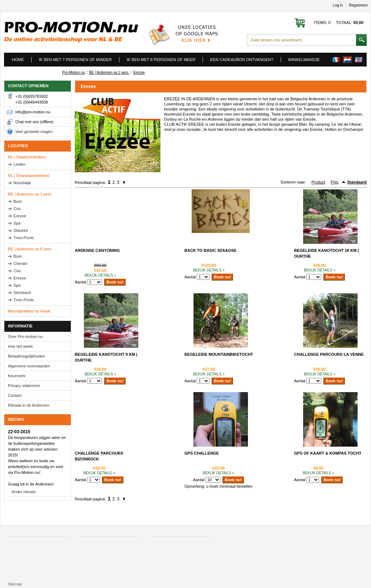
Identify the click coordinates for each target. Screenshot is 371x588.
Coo (17, 209)
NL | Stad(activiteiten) (27, 157)
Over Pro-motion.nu (25, 337)
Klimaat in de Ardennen (29, 405)
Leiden (19, 164)
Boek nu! (115, 282)
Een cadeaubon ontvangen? (242, 60)
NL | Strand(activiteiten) (29, 176)
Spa (17, 223)
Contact (15, 395)
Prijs (335, 182)
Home (18, 60)
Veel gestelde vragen (34, 132)
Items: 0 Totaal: (339, 23)
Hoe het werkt (20, 346)
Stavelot (21, 230)
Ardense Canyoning (97, 250)
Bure (18, 201)
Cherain (21, 263)
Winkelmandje (304, 60)
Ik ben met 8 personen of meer (161, 60)
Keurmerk (17, 376)
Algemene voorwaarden (29, 366)
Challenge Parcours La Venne (329, 354)
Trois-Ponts (24, 238)
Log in (338, 5)
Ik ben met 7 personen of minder (75, 60)
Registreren (358, 5)
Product (318, 182)
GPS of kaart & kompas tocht (328, 453)
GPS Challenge (202, 453)
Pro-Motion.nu (74, 73)
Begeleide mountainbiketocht (219, 354)
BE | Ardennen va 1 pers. (109, 73)
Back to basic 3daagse (210, 250)
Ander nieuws (24, 492)
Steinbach (22, 293)
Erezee (139, 73)
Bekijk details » (100, 275)
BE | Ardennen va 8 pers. (30, 249)
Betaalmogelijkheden (26, 356)
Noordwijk (22, 183)
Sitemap (15, 584)
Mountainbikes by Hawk (29, 311)
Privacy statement (24, 386)
